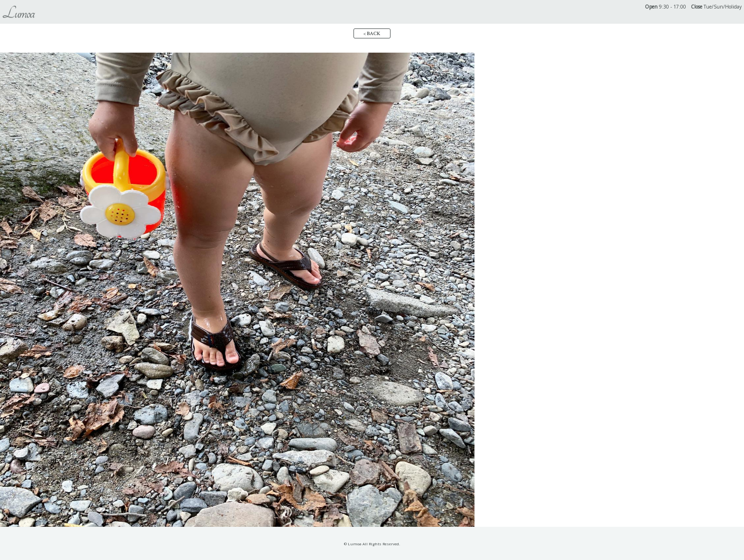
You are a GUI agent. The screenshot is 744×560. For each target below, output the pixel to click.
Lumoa (19, 13)
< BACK (372, 34)
